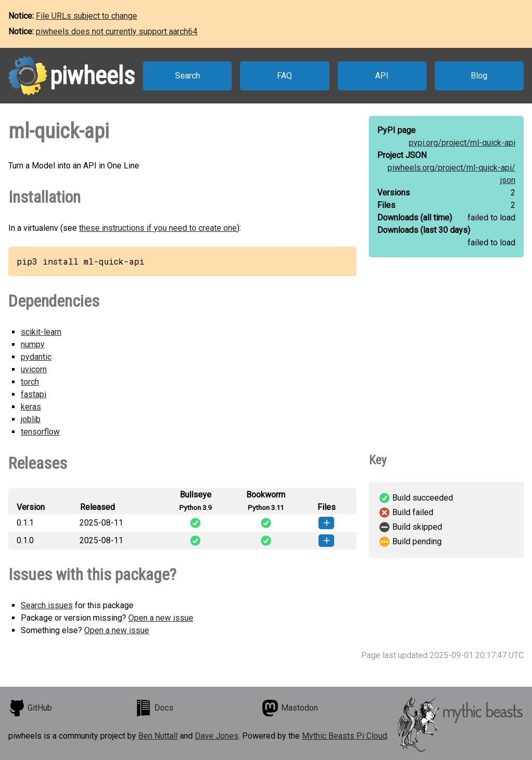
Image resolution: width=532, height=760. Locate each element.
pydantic (36, 357)
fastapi (34, 394)
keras (31, 407)
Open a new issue (161, 618)
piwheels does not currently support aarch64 (117, 31)
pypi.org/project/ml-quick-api (462, 143)
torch (30, 382)
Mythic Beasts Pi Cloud (344, 736)
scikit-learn (41, 332)
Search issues (47, 605)
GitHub (30, 708)
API (382, 76)
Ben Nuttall (158, 736)
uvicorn (34, 369)
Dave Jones (217, 736)
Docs (154, 708)
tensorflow (40, 432)
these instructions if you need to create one (158, 228)
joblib (31, 419)
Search (188, 76)
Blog (479, 76)
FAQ (284, 76)
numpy (33, 344)
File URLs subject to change (87, 16)
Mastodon (290, 708)
